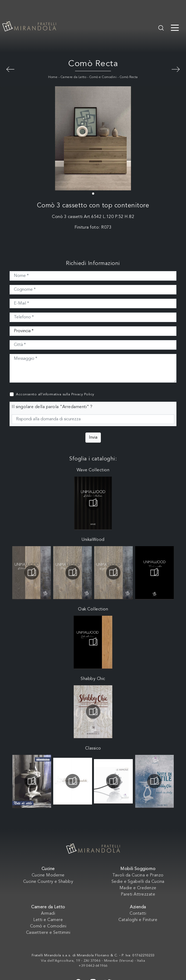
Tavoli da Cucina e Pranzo (138, 875)
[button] (93, 194)
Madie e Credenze (138, 888)
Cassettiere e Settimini (48, 933)
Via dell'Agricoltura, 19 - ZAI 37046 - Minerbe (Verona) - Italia (93, 961)
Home (53, 77)
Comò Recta (129, 77)
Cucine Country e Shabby (48, 882)
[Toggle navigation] (175, 27)
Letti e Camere (48, 920)
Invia (93, 438)
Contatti (138, 914)
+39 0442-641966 (93, 966)
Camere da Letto (74, 77)
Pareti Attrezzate (138, 895)
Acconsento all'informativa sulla (55, 394)
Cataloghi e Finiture (138, 920)
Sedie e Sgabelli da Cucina (138, 882)
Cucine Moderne (48, 875)
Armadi (48, 914)
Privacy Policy (83, 394)
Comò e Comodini (103, 77)
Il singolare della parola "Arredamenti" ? (52, 407)
